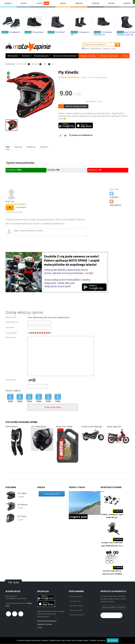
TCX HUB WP (60, 32)
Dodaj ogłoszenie (52, 494)
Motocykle (13, 56)
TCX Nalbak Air (15, 32)
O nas (125, 56)
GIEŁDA (79, 3)
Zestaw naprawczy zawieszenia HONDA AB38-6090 (112, 574)
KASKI (45, 64)
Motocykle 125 (75, 601)
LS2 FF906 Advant (39, 427)
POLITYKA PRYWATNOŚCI (47, 621)
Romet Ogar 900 (114, 427)
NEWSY (8, 3)
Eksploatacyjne (41, 56)
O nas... (40, 627)
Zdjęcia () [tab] (44, 147)
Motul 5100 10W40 (64, 427)
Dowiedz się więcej (97, 640)
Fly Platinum (22, 505)
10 (51, 333)
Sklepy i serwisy (88, 56)
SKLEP (111, 3)
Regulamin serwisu (45, 624)
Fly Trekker (22, 493)
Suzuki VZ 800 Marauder (92, 427)
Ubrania (26, 56)
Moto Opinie (21, 64)
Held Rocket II (11, 427)
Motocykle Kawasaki (77, 615)
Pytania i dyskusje (109, 56)
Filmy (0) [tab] (18, 147)
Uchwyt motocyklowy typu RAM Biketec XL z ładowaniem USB (112, 546)
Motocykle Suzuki (76, 610)
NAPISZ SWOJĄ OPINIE (76, 106)
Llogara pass (78, 517)
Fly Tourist (22, 516)
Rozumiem (113, 640)
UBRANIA (35, 64)
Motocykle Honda (76, 596)
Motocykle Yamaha (77, 606)
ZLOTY (43, 3)
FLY (53, 64)
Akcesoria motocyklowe (65, 56)
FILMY (24, 3)
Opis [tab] (8, 147)
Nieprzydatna (115, 203)
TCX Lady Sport (38, 32)
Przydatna (114, 195)
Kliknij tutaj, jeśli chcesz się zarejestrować (51, 317)
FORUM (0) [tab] (31, 147)
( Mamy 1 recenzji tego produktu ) (94, 77)
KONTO (127, 3)
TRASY (63, 3)
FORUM (96, 3)
